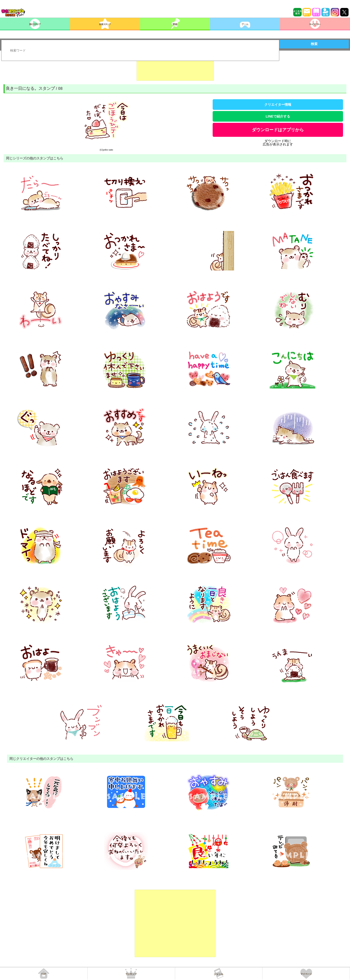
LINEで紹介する (278, 116)
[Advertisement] (175, 69)
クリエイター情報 (278, 105)
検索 (314, 44)
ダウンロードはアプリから (278, 130)
